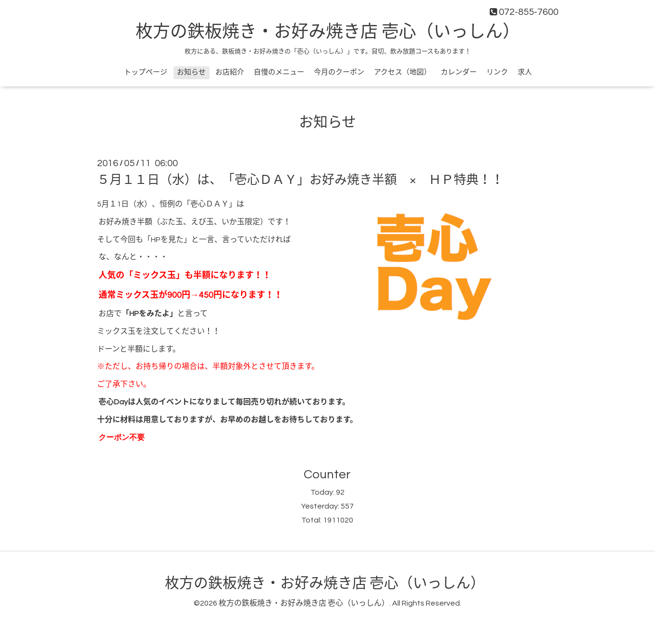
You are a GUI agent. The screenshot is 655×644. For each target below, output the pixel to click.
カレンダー (459, 72)
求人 (525, 72)
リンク (497, 72)
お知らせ (191, 72)
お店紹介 (230, 72)
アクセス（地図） (402, 72)
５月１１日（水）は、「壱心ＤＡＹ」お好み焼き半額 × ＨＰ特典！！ (300, 180)
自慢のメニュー (279, 72)
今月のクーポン (339, 72)
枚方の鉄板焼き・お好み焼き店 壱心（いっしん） (328, 32)
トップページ (146, 72)
